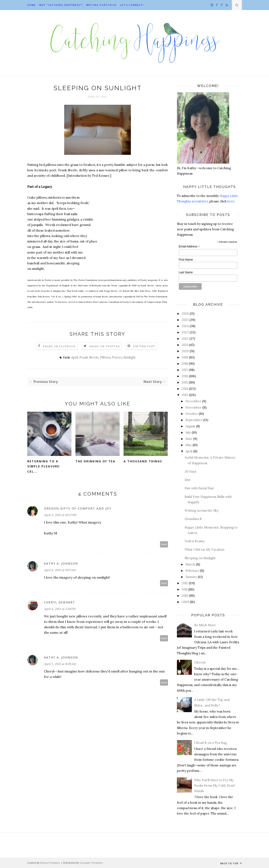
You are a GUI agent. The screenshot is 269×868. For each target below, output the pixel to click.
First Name (186, 260)
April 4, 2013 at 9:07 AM (60, 570)
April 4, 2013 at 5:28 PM (60, 609)
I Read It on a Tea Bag (210, 743)
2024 (185, 326)
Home (32, 5)
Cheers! (200, 662)
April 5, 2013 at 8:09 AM (60, 664)
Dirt (188, 480)
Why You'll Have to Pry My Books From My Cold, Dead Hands (214, 786)
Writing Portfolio (101, 5)
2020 (185, 351)
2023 (185, 332)
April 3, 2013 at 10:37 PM (60, 515)
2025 (185, 320)
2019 (185, 357)
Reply (164, 544)
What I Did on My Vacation (205, 549)
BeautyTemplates (50, 863)
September (194, 420)
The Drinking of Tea (95, 461)
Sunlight (129, 357)
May (189, 445)
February (192, 571)
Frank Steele (89, 357)
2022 (185, 339)
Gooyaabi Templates (91, 863)
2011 (185, 589)
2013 (185, 395)
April (74, 357)
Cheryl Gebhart (59, 602)
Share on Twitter (104, 346)
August (190, 426)
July (188, 432)
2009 (185, 602)
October (192, 414)
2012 (185, 583)
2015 (185, 382)
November (193, 407)
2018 (185, 364)
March (190, 564)
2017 (185, 370)
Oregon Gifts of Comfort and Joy (78, 508)
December (193, 401)
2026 (185, 314)
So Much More (205, 625)
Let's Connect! (132, 5)
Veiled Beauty (195, 541)
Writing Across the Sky (202, 510)
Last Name (186, 272)
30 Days (190, 471)
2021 (185, 345)
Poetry (117, 357)
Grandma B (193, 519)
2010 (185, 596)
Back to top (231, 863)
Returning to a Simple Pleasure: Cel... (44, 466)
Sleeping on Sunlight (200, 558)
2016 (185, 376)
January (191, 577)
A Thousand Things (143, 461)
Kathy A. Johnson (61, 563)
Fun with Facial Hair (199, 488)
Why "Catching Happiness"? (61, 5)
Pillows (105, 357)
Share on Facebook (59, 346)
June (189, 439)
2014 (185, 389)
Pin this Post (144, 346)
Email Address (189, 247)
